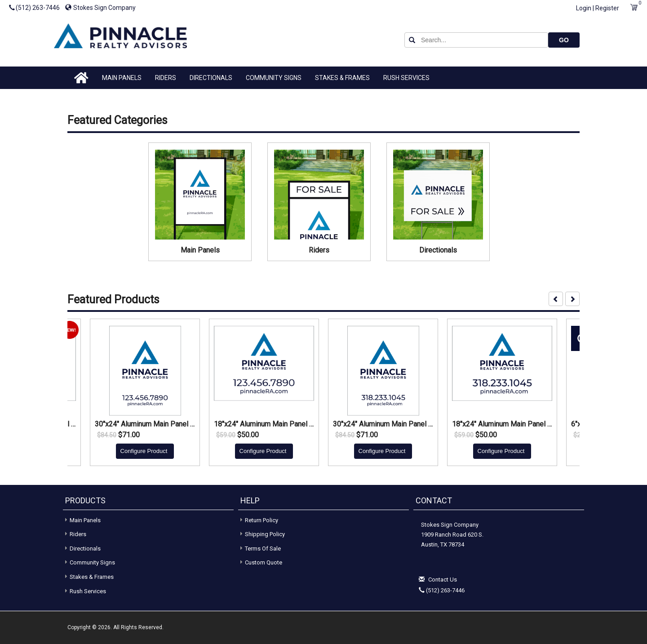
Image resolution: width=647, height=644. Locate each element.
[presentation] (556, 299)
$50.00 (248, 435)
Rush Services (406, 78)
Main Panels (122, 78)
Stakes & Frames (342, 78)
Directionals (211, 78)
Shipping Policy (265, 534)
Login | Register (598, 8)
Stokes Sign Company (100, 8)
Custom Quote (264, 562)
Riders (166, 78)
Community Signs (274, 78)
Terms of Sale (263, 549)
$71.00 (129, 435)
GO (564, 40)
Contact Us (443, 580)
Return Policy (261, 520)
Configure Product (144, 451)
